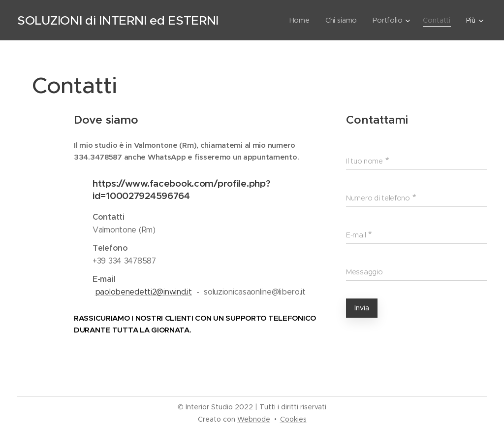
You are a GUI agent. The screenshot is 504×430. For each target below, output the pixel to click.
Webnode (254, 419)
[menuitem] (303, 20)
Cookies (293, 419)
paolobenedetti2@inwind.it (143, 292)
